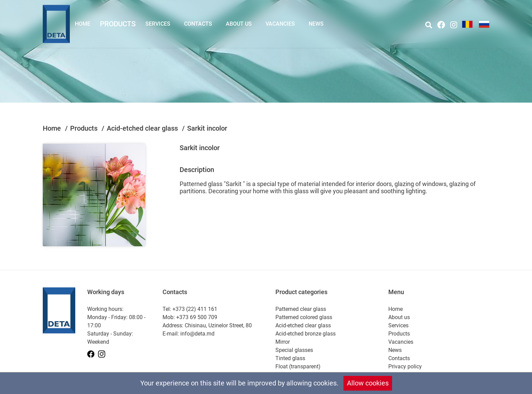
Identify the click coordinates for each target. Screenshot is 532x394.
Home (83, 24)
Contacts (198, 24)
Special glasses (294, 350)
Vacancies (280, 24)
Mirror (283, 342)
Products (118, 24)
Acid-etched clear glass (143, 128)
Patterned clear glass (301, 309)
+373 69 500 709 (197, 317)
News (316, 24)
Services (158, 24)
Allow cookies (368, 383)
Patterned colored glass (304, 317)
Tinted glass (290, 358)
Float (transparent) (298, 366)
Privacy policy (405, 366)
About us (239, 24)
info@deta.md (197, 334)
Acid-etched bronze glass (306, 334)
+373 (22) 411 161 (195, 309)
